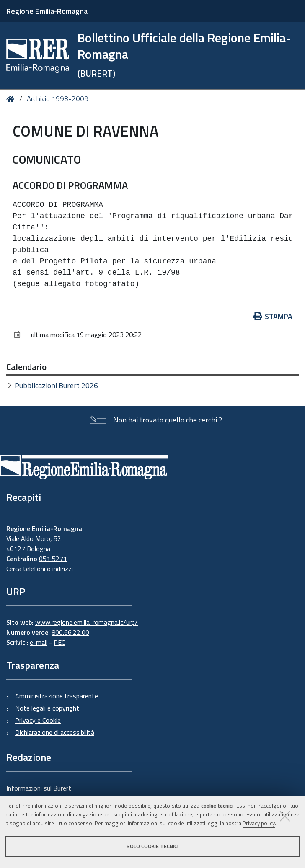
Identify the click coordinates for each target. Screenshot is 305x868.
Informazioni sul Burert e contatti (39, 793)
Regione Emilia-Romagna (47, 11)
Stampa (273, 316)
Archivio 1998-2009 (58, 99)
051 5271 (53, 559)
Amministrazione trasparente (57, 696)
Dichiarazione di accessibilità (55, 732)
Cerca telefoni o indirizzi (40, 569)
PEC (59, 642)
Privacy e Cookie (38, 720)
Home (12, 99)
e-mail (39, 642)
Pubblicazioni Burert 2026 (56, 385)
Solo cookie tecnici (152, 846)
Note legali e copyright (47, 708)
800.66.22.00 (70, 632)
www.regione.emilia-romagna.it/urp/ (87, 622)
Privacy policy (259, 823)
